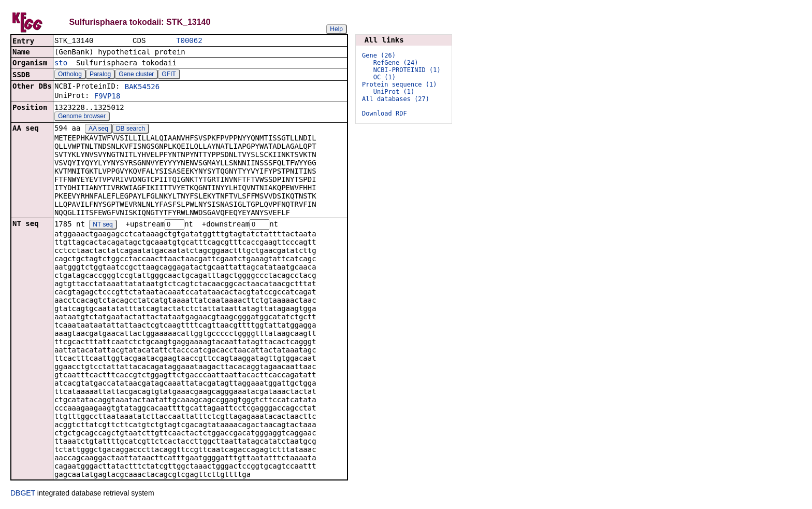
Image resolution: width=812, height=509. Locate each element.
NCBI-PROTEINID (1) (407, 70)
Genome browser (82, 117)
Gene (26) (379, 55)
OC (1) (385, 77)
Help (336, 29)
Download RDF (385, 114)
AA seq (98, 130)
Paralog (100, 75)
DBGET (23, 494)
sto (61, 64)
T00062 (189, 41)
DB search (130, 130)
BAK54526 (142, 88)
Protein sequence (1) (400, 84)
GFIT (169, 75)
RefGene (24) (396, 63)
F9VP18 (107, 97)
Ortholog (70, 75)
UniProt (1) (394, 92)
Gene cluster (136, 75)
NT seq (103, 226)
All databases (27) (396, 99)
